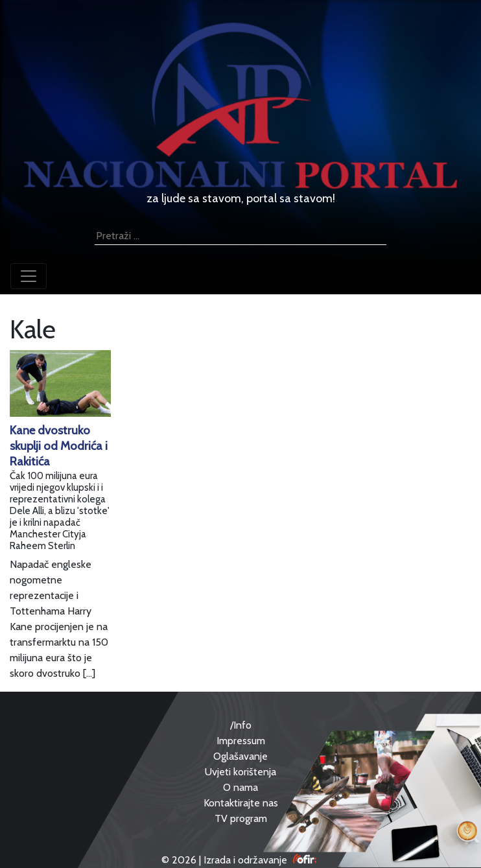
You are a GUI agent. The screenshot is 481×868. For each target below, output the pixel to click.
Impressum (241, 741)
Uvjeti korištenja (240, 772)
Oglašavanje (240, 756)
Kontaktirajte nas (241, 803)
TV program (241, 818)
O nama (240, 787)
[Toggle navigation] (29, 276)
